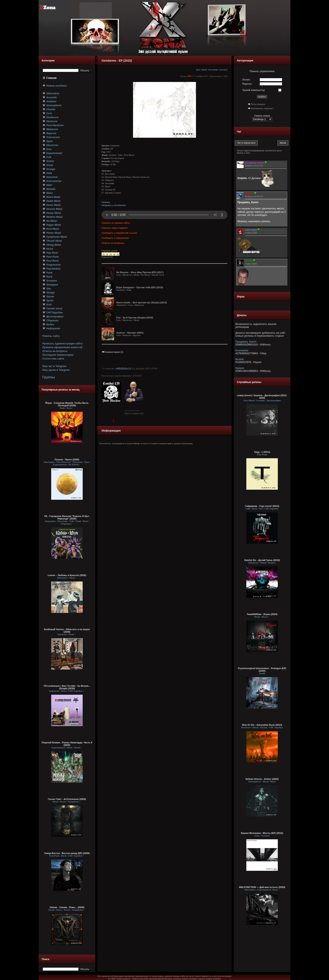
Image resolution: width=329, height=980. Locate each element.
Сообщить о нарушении (115, 238)
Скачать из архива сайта (116, 223)
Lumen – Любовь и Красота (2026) (67, 575)
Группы (49, 377)
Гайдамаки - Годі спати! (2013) (262, 506)
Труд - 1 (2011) (262, 452)
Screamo (223, 70)
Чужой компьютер (254, 90)
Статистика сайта (53, 359)
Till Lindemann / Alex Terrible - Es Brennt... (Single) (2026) (67, 687)
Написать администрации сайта (62, 344)
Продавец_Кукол (246, 342)
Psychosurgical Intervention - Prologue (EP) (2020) (262, 670)
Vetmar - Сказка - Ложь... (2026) (67, 907)
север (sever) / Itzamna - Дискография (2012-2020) (262, 397)
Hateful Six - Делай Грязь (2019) (262, 560)
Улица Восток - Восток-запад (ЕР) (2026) (67, 853)
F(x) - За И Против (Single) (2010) (135, 318)
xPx (189, 76)
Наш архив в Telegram (56, 370)
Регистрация (258, 104)
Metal (204, 70)
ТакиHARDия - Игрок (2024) (262, 614)
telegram (106, 205)
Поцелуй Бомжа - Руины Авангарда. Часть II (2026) (67, 744)
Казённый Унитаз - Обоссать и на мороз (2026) (67, 631)
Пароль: (247, 84)
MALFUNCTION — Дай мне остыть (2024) (262, 887)
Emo (198, 70)
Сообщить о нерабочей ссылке (119, 233)
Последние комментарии (58, 355)
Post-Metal (213, 70)
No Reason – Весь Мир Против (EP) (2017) (140, 272)
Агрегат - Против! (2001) (130, 333)
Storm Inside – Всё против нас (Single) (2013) (142, 302)
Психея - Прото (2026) (67, 459)
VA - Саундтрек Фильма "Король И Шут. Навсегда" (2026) (67, 517)
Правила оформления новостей (62, 347)
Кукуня (240, 368)
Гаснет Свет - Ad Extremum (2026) (67, 799)
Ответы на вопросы (55, 351)
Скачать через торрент (115, 228)
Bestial (240, 359)
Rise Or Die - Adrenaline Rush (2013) (262, 725)
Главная (52, 78)
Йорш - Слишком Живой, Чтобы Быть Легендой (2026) (67, 404)
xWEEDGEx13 (123, 369)
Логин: (246, 80)
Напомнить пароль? (262, 108)
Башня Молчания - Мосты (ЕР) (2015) (262, 833)
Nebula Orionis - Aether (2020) (262, 779)
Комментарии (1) (112, 352)
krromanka (120, 205)
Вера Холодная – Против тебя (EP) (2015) (140, 287)
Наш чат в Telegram (54, 366)
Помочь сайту (51, 336)
